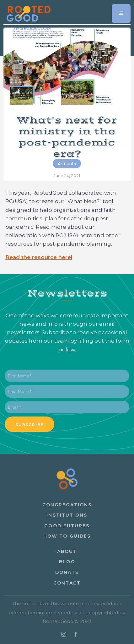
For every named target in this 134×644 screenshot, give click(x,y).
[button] (121, 13)
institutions (67, 515)
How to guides (67, 536)
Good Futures (67, 526)
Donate (67, 572)
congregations (67, 505)
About (67, 551)
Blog (67, 562)
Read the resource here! (39, 257)
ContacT (67, 583)
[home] (27, 11)
